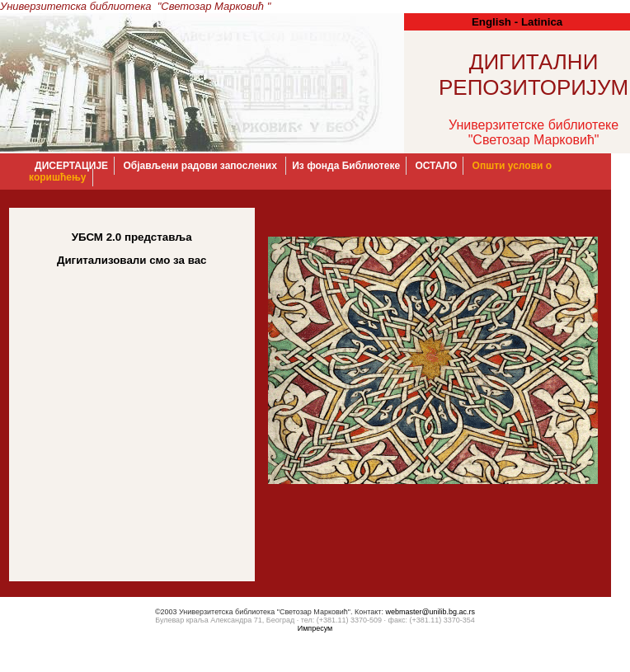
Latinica (542, 22)
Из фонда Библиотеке (346, 166)
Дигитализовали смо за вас (132, 260)
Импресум (315, 628)
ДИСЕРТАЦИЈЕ (71, 166)
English (491, 22)
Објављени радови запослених (201, 166)
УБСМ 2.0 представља (132, 237)
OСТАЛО (436, 166)
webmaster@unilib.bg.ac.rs (430, 612)
